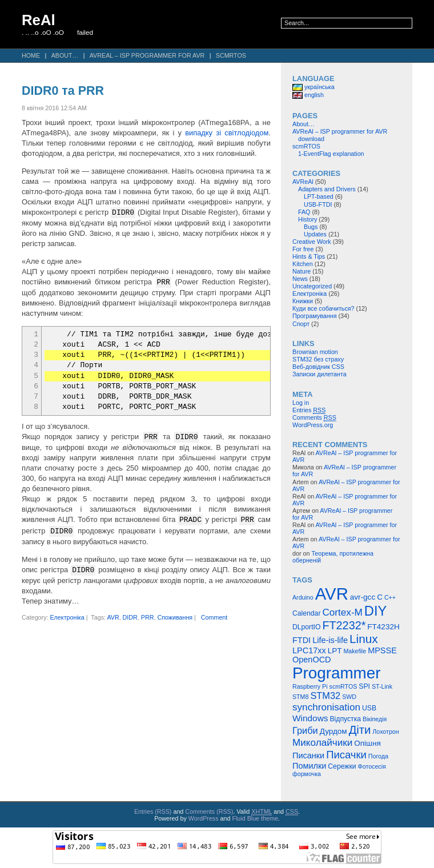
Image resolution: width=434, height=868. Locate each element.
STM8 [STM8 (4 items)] (300, 697)
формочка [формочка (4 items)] (307, 774)
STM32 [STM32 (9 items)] (325, 696)
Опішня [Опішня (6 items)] (367, 743)
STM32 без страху (318, 359)
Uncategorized (312, 286)
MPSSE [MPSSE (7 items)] (382, 650)
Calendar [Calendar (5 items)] (306, 613)
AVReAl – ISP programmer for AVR (147, 55)
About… (65, 55)
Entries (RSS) (153, 811)
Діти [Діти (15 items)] (360, 730)
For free (303, 249)
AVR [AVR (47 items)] (332, 594)
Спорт (301, 324)
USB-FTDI (318, 204)
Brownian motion (315, 352)
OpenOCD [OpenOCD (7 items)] (312, 660)
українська (314, 87)
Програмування (315, 316)
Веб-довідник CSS (318, 367)
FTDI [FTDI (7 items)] (302, 640)
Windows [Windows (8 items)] (310, 718)
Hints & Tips (309, 256)
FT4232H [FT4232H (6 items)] (383, 627)
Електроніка (67, 617)
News (300, 279)
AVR (113, 617)
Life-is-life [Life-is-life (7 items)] (330, 640)
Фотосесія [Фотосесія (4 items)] (372, 766)
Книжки (303, 301)
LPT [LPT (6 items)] (335, 651)
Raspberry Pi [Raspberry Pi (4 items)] (310, 686)
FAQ (304, 212)
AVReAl (303, 182)
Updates (315, 234)
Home (31, 55)
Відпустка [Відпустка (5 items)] (345, 719)
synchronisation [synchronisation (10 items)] (326, 707)
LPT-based (319, 196)
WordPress (204, 818)
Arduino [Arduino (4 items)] (303, 597)
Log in (301, 403)
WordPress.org (313, 425)
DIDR (130, 617)
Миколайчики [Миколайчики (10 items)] (322, 742)
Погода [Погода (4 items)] (378, 756)
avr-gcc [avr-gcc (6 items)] (363, 597)
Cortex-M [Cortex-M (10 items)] (342, 612)
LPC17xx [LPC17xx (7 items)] (309, 650)
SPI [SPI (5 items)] (364, 686)
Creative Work (312, 242)
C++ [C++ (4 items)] (390, 597)
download (311, 139)
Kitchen (303, 264)
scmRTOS (231, 55)
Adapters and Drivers (327, 189)
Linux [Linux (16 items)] (364, 639)
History (308, 219)
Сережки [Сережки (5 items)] (342, 766)
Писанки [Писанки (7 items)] (308, 756)
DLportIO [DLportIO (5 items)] (306, 627)
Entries (309, 410)
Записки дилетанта (320, 374)
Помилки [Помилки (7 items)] (309, 766)
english (308, 95)
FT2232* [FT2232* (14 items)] (344, 625)
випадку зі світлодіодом (227, 133)
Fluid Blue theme (255, 818)
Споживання (175, 617)
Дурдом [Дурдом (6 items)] (333, 731)
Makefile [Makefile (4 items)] (355, 651)
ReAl (39, 20)
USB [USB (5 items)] (369, 708)
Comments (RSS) (209, 811)
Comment (214, 617)
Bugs (311, 227)
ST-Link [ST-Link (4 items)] (382, 686)
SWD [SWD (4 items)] (349, 697)
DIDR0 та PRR (63, 91)
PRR (148, 617)
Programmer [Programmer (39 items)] (336, 673)
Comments (314, 418)
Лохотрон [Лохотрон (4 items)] (385, 732)
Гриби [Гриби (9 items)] (305, 730)
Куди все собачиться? (324, 308)
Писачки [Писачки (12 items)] (346, 755)
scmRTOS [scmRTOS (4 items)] (343, 686)
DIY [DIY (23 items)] (375, 611)
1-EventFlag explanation (331, 154)
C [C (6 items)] (380, 597)
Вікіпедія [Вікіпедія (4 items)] (375, 719)
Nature (302, 271)
